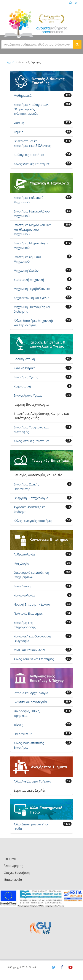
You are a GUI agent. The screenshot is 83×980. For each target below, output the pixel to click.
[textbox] (37, 44)
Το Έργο (10, 859)
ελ (70, 2)
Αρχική (10, 62)
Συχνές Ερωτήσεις (17, 873)
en (77, 2)
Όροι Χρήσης (14, 866)
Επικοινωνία (13, 880)
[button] (77, 44)
